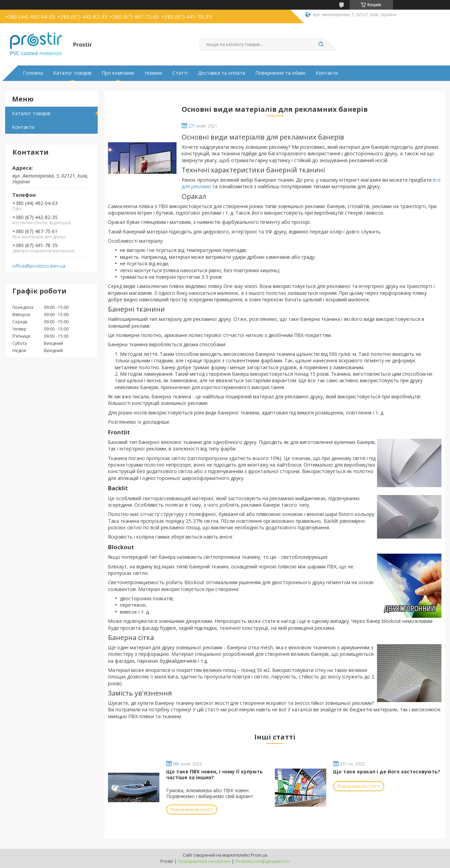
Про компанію (118, 73)
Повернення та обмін (280, 73)
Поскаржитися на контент (204, 861)
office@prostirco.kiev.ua (39, 266)
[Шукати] (321, 45)
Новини (153, 73)
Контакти (327, 73)
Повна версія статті (192, 809)
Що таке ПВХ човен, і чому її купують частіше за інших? (215, 775)
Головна (33, 73)
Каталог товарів (72, 73)
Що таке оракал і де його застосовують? (387, 771)
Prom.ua (259, 855)
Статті (180, 73)
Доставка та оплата (221, 73)
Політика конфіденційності (262, 861)
